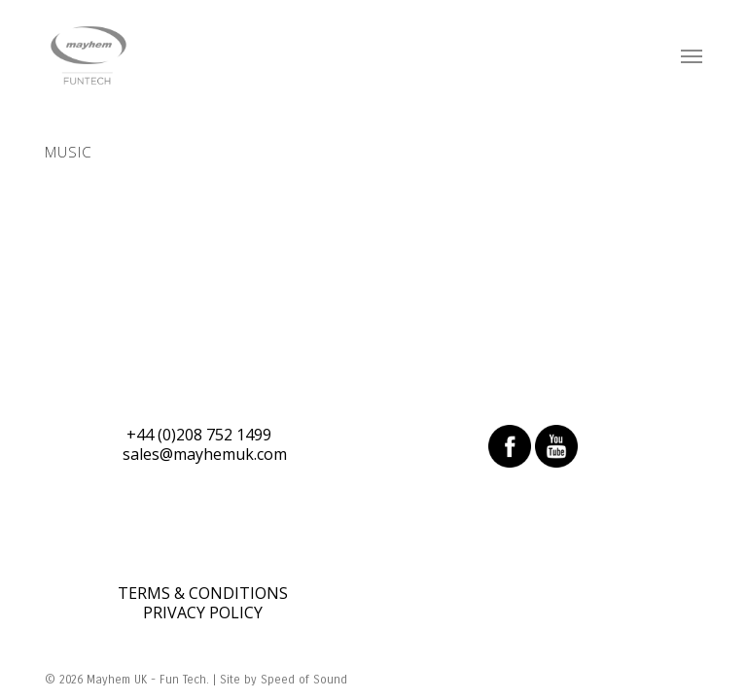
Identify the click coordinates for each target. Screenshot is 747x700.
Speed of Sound (304, 680)
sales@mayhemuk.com (205, 454)
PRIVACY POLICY (203, 612)
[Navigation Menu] (692, 55)
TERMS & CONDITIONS (203, 593)
